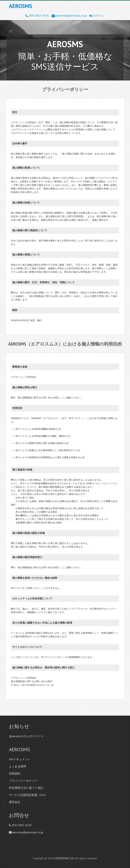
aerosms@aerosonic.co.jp (69, 15)
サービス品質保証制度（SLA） (28, 795)
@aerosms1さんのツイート (26, 736)
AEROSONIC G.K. (65, 858)
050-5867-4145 (37, 15)
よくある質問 (17, 766)
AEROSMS (21, 6)
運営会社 (15, 802)
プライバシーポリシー (23, 781)
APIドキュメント (20, 759)
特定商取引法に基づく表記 (26, 788)
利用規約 (15, 773)
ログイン (97, 15)
